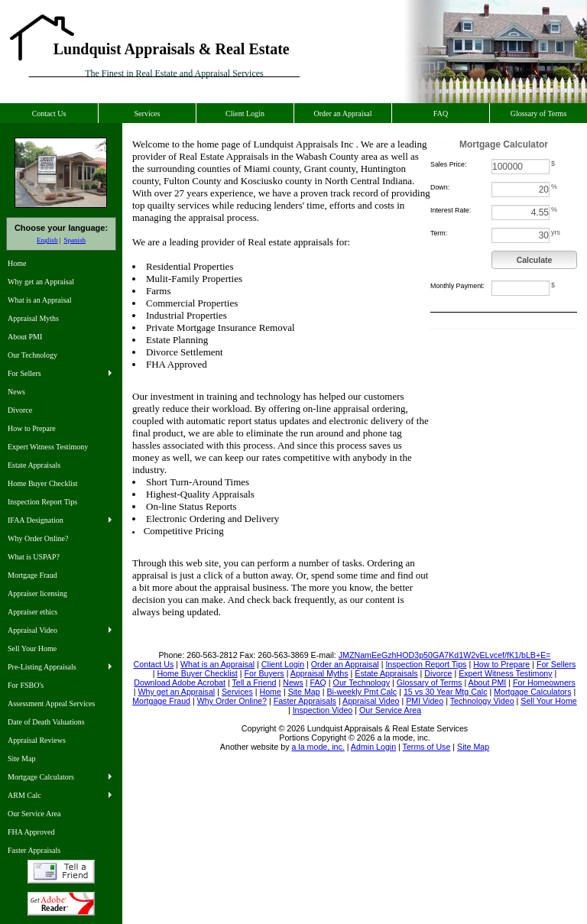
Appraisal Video (32, 630)
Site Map (21, 759)
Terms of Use (427, 747)
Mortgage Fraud (32, 575)
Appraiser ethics (32, 612)
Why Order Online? (38, 538)
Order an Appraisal (342, 113)
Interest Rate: (451, 210)
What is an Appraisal (40, 300)
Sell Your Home (32, 648)
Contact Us (49, 113)
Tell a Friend (61, 872)
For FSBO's (26, 685)
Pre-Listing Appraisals (42, 667)
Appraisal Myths (33, 318)
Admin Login (373, 747)
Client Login (245, 113)
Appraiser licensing (37, 593)
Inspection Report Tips (42, 502)
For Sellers (24, 373)
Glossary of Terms (539, 113)
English (47, 240)
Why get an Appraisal (41, 282)
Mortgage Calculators (41, 777)
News (16, 392)
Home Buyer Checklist (43, 483)
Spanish (75, 240)
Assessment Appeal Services (51, 704)
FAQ (441, 113)
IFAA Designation (36, 520)
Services (148, 113)
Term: (439, 233)
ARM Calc (24, 795)
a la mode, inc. (318, 747)
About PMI (25, 337)
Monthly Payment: (457, 286)
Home (17, 263)
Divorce (20, 410)
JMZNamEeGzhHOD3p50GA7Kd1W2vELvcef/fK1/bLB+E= (445, 655)
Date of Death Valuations (46, 722)
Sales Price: (448, 164)
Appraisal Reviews (37, 740)
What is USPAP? (34, 557)
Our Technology (32, 355)
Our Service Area (34, 814)
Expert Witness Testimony (48, 447)
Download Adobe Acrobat (61, 904)
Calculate (535, 260)
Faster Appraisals (34, 850)
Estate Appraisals (34, 465)
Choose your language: (61, 228)
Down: (440, 187)
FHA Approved (31, 832)
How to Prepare (32, 428)
